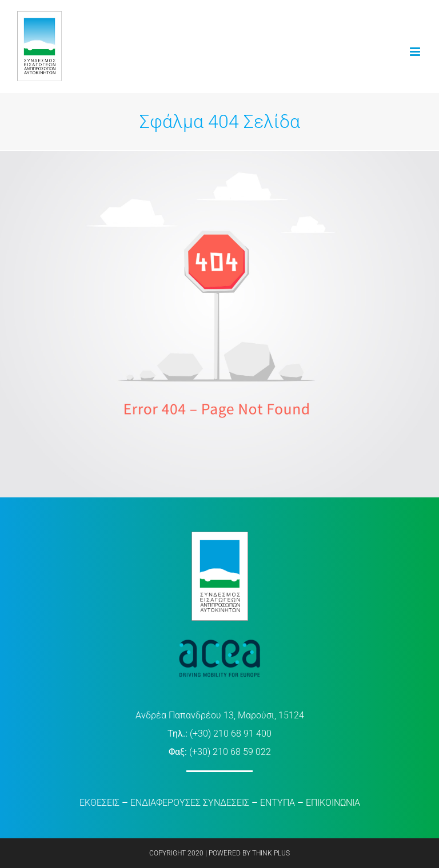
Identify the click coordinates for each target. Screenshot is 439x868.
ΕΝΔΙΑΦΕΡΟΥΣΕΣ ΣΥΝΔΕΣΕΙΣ (190, 803)
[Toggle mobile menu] (416, 52)
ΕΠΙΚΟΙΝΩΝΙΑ (333, 803)
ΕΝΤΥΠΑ (278, 803)
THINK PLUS (271, 853)
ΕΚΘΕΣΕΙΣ (99, 803)
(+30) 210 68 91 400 (231, 734)
